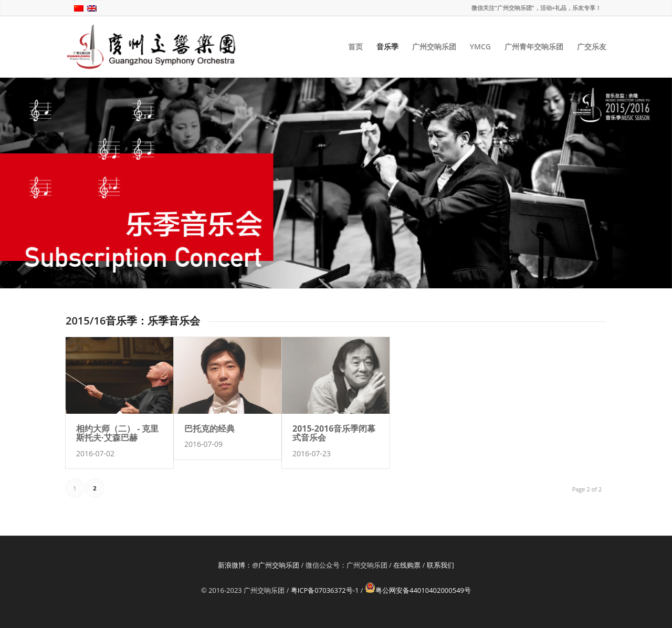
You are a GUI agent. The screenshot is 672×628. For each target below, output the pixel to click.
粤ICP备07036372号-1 (325, 590)
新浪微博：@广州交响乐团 (259, 565)
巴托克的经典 (209, 428)
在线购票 (407, 565)
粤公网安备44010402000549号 (418, 590)
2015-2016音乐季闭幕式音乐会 (334, 433)
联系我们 (440, 565)
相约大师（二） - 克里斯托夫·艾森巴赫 (117, 433)
